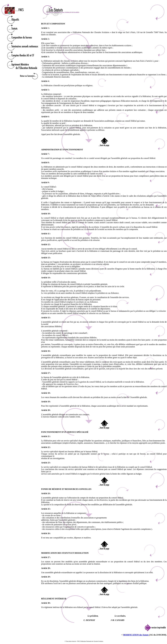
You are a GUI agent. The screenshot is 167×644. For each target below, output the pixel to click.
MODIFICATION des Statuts (136, 635)
